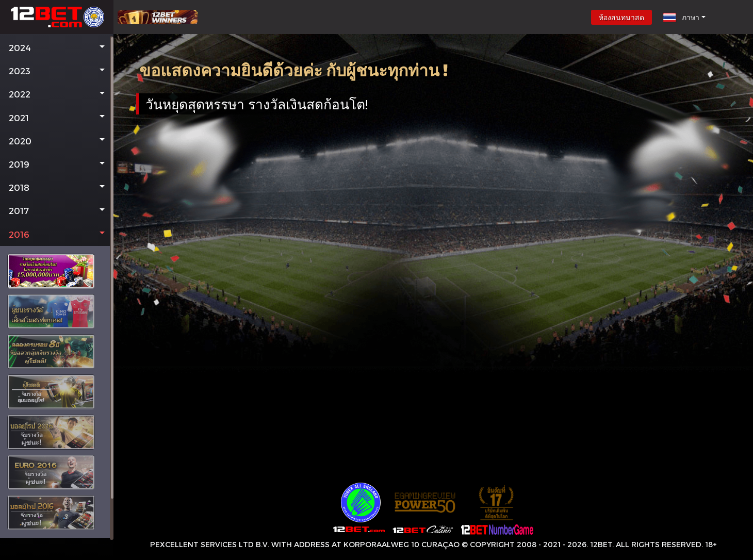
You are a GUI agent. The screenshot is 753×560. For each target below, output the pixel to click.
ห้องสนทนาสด (621, 17)
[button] (57, 48)
